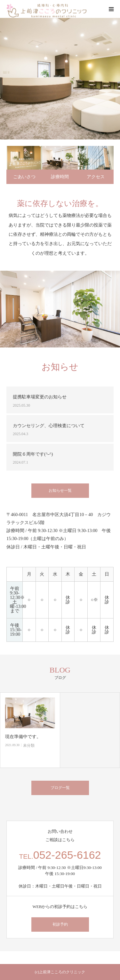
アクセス (96, 177)
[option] (60, 79)
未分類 (29, 745)
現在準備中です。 (23, 737)
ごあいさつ (24, 177)
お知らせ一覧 (60, 490)
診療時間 (60, 177)
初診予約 (60, 924)
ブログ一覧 (60, 788)
